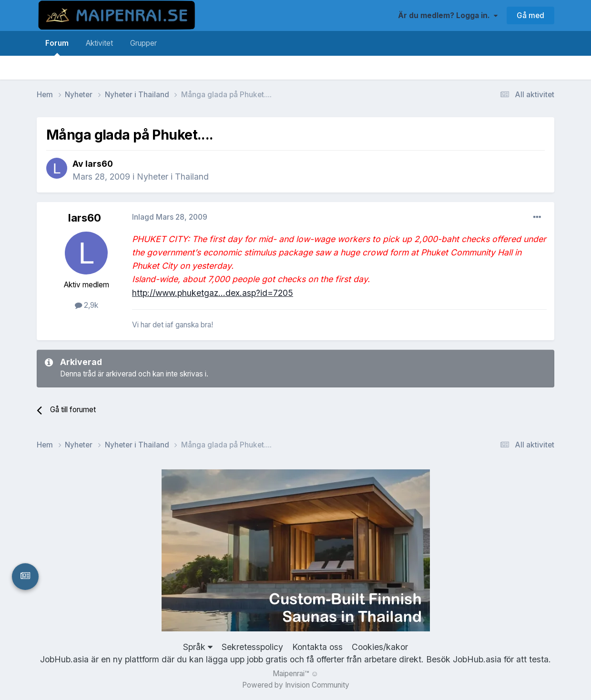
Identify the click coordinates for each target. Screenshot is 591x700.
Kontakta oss (317, 647)
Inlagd (170, 217)
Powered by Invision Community (296, 685)
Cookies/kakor (380, 647)
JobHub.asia (477, 659)
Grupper (143, 43)
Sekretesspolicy (252, 647)
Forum (57, 47)
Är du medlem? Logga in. (448, 15)
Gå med (530, 15)
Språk (198, 647)
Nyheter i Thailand (173, 177)
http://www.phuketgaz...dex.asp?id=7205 (213, 293)
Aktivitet (99, 43)
